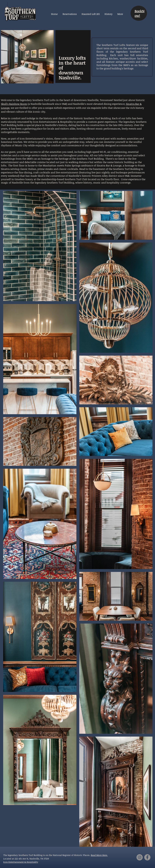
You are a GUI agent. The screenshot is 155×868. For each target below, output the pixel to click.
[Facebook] (147, 857)
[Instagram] (140, 857)
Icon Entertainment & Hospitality (21, 862)
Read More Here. (99, 855)
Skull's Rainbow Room (14, 104)
